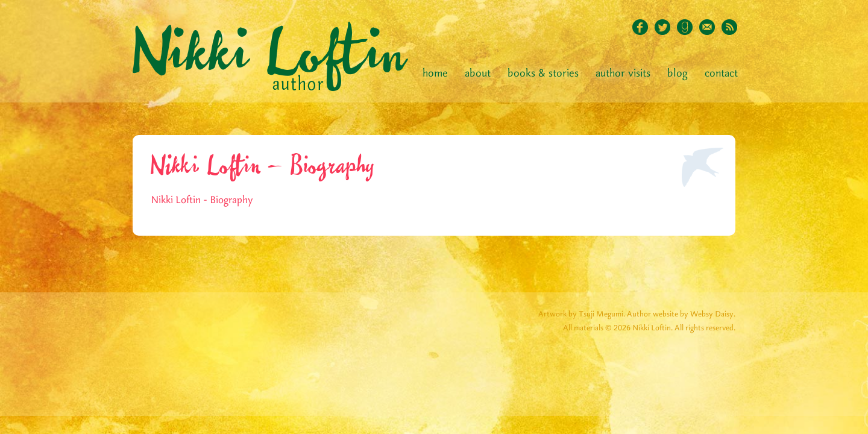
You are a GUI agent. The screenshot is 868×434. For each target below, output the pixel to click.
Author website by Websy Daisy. (681, 314)
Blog (678, 74)
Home (435, 74)
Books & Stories (543, 74)
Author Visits (623, 74)
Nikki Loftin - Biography (202, 200)
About (478, 74)
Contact (721, 74)
